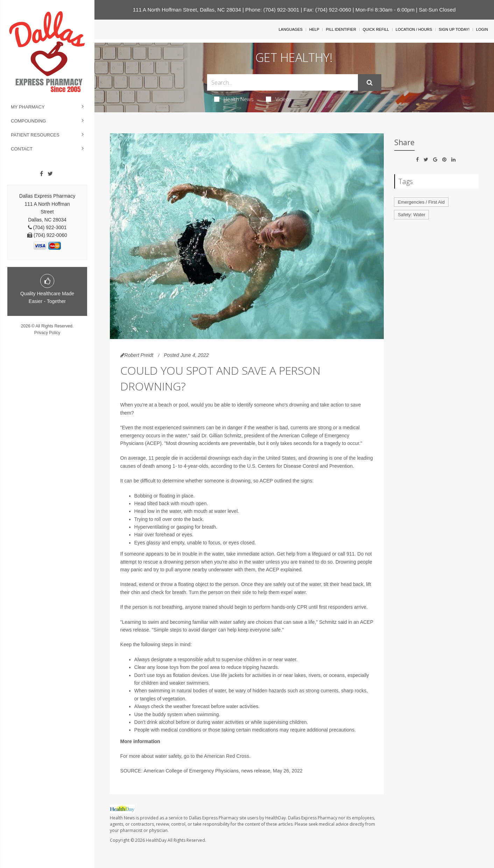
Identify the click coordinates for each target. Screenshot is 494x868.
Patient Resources (35, 135)
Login (482, 29)
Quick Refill (376, 29)
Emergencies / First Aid (421, 202)
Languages (290, 29)
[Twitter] (50, 174)
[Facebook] (41, 174)
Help (314, 29)
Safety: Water (411, 215)
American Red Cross (227, 756)
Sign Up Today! (454, 29)
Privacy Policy (47, 333)
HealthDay (156, 840)
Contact (22, 149)
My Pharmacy (28, 107)
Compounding (28, 121)
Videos (279, 99)
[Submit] (370, 83)
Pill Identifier (341, 29)
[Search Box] (282, 82)
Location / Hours (414, 29)
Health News (234, 99)
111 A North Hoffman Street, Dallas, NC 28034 (187, 10)
